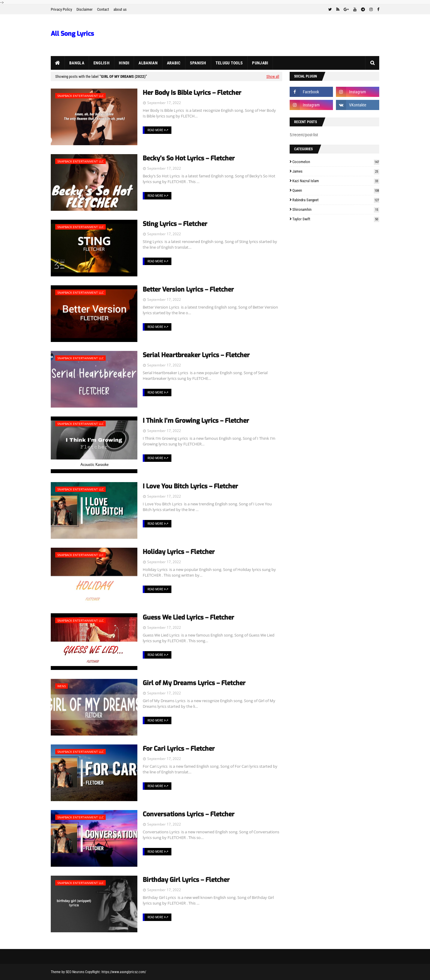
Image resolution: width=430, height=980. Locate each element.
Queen (336, 190)
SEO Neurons (75, 972)
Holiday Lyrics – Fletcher (179, 552)
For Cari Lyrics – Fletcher (179, 749)
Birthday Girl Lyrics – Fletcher (186, 880)
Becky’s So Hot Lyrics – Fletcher (189, 158)
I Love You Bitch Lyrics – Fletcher (190, 486)
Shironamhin (336, 209)
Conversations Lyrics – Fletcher (189, 814)
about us (120, 9)
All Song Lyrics (72, 34)
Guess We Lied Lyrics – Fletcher (188, 617)
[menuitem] (58, 63)
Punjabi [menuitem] (260, 63)
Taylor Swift (336, 219)
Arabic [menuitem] (174, 63)
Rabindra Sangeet (336, 200)
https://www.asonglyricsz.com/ (124, 972)
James (336, 171)
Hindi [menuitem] (124, 63)
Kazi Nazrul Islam (336, 181)
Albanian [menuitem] (148, 63)
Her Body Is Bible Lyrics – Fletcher (192, 93)
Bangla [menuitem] (77, 63)
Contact (103, 9)
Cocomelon (336, 162)
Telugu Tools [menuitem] (229, 63)
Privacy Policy (61, 9)
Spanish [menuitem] (198, 63)
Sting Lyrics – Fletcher (175, 224)
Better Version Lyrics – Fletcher (188, 289)
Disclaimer (85, 9)
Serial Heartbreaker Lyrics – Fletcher (196, 355)
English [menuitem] (102, 63)
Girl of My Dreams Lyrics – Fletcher (194, 683)
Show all (273, 76)
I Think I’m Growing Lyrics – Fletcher (196, 421)
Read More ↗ (158, 130)
